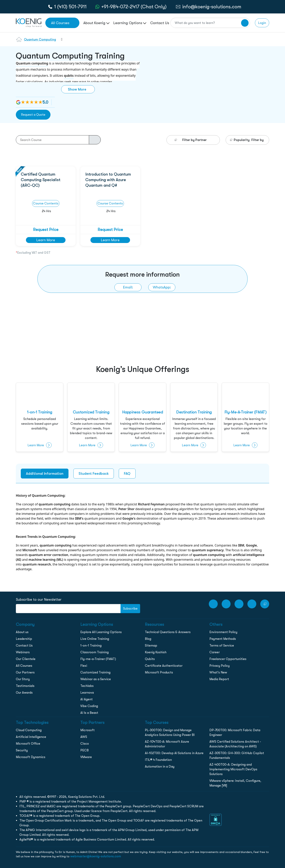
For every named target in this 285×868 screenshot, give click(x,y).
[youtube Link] (213, 604)
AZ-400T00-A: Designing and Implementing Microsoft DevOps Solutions (233, 769)
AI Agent (86, 699)
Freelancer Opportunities (228, 659)
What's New (218, 672)
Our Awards (24, 693)
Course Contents (46, 203)
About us (22, 632)
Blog (148, 639)
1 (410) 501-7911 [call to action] (70, 7)
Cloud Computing (29, 730)
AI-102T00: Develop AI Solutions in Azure (174, 753)
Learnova (87, 693)
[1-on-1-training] (40, 417)
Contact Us (24, 645)
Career (215, 652)
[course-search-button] (95, 140)
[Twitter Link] (265, 604)
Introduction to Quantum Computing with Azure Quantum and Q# (108, 180)
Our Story (23, 679)
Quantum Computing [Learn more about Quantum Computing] (40, 39)
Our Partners (25, 672)
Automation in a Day (160, 766)
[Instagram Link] (239, 604)
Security (22, 750)
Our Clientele (26, 659)
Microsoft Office (28, 744)
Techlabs (87, 686)
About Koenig (96, 23)
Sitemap (151, 645)
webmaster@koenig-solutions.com (96, 856)
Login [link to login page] (262, 23)
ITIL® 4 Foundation (158, 760)
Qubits (150, 659)
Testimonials (25, 686)
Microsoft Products (159, 672)
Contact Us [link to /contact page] (160, 23)
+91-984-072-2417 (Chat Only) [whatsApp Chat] (134, 7)
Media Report (219, 679)
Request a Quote (33, 115)
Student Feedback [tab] (94, 473)
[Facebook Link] (226, 604)
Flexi (84, 666)
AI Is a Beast (89, 713)
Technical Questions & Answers (168, 632)
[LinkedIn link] (252, 604)
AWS (84, 737)
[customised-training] (91, 417)
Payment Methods (223, 639)
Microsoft (87, 730)
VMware (86, 757)
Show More (77, 89)
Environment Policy (223, 632)
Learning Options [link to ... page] (130, 23)
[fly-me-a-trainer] (245, 417)
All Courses (24, 666)
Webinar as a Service (96, 679)
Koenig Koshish (156, 652)
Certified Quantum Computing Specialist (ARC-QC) (41, 180)
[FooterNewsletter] (68, 609)
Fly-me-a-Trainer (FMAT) (98, 659)
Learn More (46, 240)
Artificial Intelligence (31, 737)
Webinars (23, 652)
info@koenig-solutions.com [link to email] (212, 7)
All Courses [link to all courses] (60, 23)
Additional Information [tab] (45, 473)
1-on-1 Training (91, 645)
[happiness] (142, 417)
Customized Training (95, 672)
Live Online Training (95, 639)
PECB (85, 750)
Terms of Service (222, 645)
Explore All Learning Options (101, 632)
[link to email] (128, 287)
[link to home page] (29, 22)
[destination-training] (194, 417)
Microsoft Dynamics (31, 757)
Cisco (85, 744)
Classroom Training (95, 652)
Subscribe (130, 608)
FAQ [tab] (127, 473)
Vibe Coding (89, 706)
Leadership (24, 639)
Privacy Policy (219, 666)
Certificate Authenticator (164, 666)
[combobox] (60, 42)
